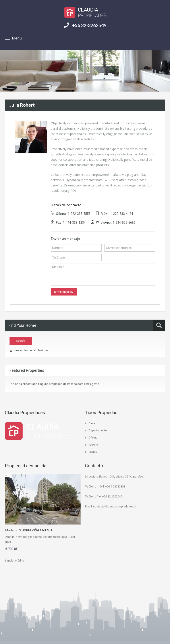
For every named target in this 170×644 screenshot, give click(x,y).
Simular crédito (14, 561)
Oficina (93, 437)
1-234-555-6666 (124, 223)
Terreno (93, 445)
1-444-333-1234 (74, 223)
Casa (92, 423)
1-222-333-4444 (122, 214)
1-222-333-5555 (79, 214)
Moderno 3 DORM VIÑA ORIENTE (29, 530)
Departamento (98, 430)
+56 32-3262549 (89, 25)
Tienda (93, 452)
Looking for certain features (29, 350)
